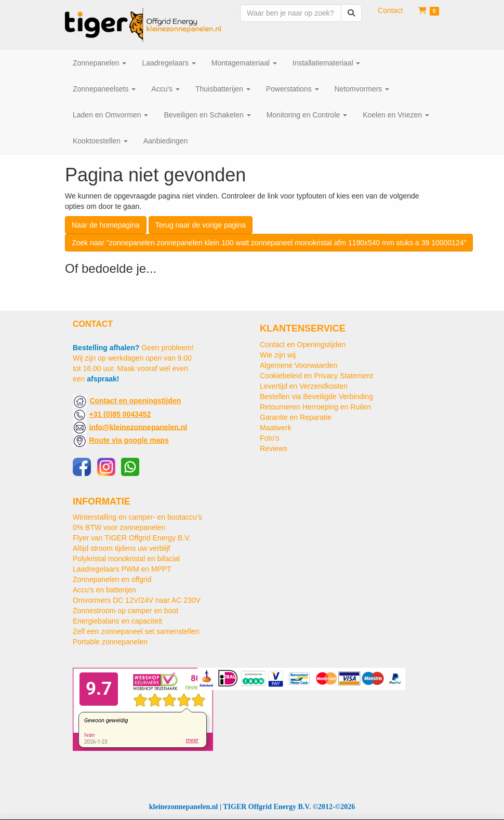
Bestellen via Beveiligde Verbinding (316, 396)
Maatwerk (276, 428)
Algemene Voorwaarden (299, 365)
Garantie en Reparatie (296, 417)
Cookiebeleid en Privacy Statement (316, 376)
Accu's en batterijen (104, 590)
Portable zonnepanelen (110, 642)
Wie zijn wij (278, 355)
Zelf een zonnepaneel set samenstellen (136, 631)
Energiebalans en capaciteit (117, 621)
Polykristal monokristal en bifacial (126, 559)
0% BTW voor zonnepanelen (119, 527)
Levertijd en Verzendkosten (304, 386)
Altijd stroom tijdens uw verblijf (122, 548)
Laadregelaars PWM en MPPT (122, 569)
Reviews (274, 448)
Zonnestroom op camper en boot (125, 611)
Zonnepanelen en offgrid (112, 579)
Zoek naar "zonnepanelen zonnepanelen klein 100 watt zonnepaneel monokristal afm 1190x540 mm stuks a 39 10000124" (269, 243)
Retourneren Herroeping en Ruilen (315, 407)
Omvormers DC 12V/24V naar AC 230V (137, 600)
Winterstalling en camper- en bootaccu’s (137, 517)
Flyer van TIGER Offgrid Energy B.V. (132, 538)
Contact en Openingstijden (303, 345)
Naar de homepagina (106, 225)
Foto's (270, 438)
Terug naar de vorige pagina (201, 225)
